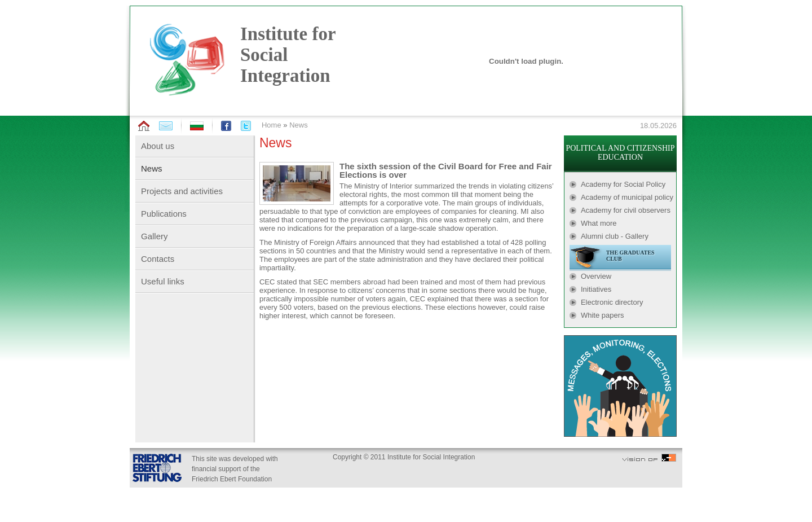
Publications (164, 214)
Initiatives (596, 289)
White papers (603, 315)
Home (272, 125)
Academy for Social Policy (623, 184)
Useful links (163, 281)
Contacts (158, 259)
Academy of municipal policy (627, 197)
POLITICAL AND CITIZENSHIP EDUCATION (620, 153)
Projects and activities (182, 191)
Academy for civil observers (626, 210)
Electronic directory (612, 302)
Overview (596, 276)
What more (599, 223)
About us (158, 146)
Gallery (155, 236)
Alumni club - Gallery (615, 236)
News (299, 125)
